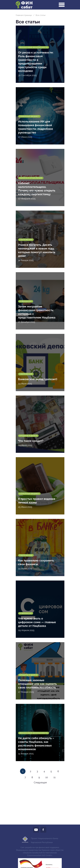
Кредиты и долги (28, 436)
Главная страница (24, 15)
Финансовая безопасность (34, 47)
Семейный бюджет (29, 116)
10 (47, 777)
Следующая (40, 782)
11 (55, 777)
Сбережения (26, 240)
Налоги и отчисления (31, 178)
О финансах (26, 301)
